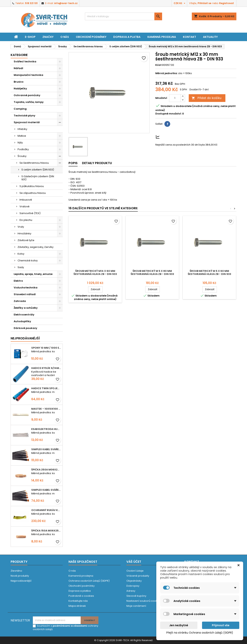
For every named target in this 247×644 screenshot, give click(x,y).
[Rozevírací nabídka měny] (180, 3)
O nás (65, 37)
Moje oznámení (136, 606)
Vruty (21, 227)
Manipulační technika (28, 75)
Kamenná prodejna (162, 37)
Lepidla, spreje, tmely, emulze (33, 274)
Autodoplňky (22, 321)
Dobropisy (133, 586)
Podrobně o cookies (81, 596)
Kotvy (21, 254)
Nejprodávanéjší (25, 338)
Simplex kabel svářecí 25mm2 (46, 449)
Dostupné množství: (168, 114)
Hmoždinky (24, 233)
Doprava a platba (127, 37)
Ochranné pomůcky (27, 95)
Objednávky (134, 581)
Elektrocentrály (24, 315)
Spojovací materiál (27, 122)
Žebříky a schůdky (26, 308)
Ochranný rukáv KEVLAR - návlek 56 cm (46, 510)
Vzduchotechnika (26, 288)
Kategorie (19, 55)
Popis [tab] (73, 163)
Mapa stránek (77, 606)
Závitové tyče (26, 240)
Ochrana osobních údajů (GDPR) (89, 581)
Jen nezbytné (179, 625)
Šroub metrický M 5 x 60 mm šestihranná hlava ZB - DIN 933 (209, 272)
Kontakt (189, 37)
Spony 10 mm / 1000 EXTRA (46, 348)
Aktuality (210, 37)
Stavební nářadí (25, 294)
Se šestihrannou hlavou (34, 163)
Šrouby (22, 156)
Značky (48, 37)
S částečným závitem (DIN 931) (38, 178)
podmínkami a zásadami (70, 626)
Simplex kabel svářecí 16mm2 (46, 490)
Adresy (131, 591)
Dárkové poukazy (25, 328)
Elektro (18, 281)
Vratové (25, 206)
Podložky (23, 149)
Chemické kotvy (28, 261)
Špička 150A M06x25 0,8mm (46, 531)
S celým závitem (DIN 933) (38, 170)
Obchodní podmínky (91, 37)
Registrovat (227, 3)
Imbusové (26, 200)
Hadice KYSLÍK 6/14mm (46, 368)
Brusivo (19, 82)
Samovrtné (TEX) (30, 213)
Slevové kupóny (136, 596)
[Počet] (175, 98)
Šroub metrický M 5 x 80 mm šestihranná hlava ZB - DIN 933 (152, 272)
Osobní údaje (135, 571)
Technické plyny (25, 116)
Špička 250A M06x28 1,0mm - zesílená (46, 470)
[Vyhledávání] (123, 16)
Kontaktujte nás (78, 601)
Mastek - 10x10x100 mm (46, 409)
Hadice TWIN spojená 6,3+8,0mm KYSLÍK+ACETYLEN (46, 388)
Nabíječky (20, 89)
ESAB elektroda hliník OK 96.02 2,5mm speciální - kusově (46, 429)
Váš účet (134, 562)
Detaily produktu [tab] (97, 163)
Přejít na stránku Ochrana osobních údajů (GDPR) (200, 633)
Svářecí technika (25, 61)
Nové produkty (20, 576)
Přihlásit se (204, 3)
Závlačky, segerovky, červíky (36, 247)
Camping (20, 109)
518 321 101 (31, 3)
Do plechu (26, 220)
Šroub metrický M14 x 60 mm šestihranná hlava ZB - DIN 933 (95, 272)
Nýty (20, 143)
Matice (22, 136)
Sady (21, 267)
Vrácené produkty (138, 576)
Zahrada (20, 301)
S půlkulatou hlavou (32, 186)
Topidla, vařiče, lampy (29, 102)
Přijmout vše (221, 625)
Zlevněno (16, 571)
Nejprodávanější (21, 581)
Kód (158, 65)
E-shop (30, 37)
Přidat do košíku (206, 98)
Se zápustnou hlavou (33, 193)
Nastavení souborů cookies (144, 601)
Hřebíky (22, 129)
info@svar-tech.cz (66, 3)
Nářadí (18, 68)
